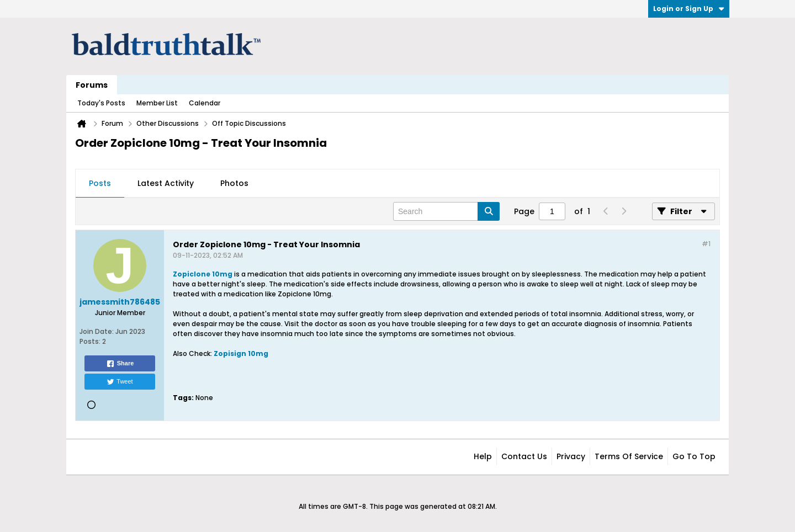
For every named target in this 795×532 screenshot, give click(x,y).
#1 (706, 244)
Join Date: (97, 331)
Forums (92, 85)
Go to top (694, 456)
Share (120, 364)
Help (483, 456)
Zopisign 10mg (241, 353)
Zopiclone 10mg (203, 274)
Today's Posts (101, 103)
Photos (234, 183)
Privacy (571, 456)
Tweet (120, 382)
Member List (157, 103)
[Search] (446, 211)
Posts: (90, 341)
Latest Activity (166, 183)
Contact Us (524, 456)
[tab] (100, 184)
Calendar (205, 103)
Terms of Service (629, 456)
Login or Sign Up (689, 9)
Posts (100, 183)
